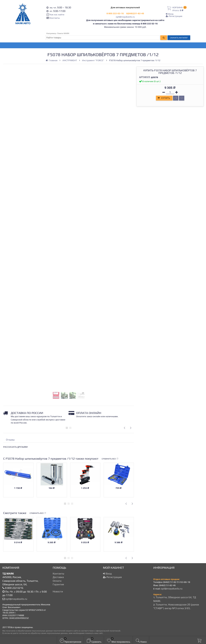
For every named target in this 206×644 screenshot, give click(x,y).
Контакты (55, 18)
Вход (170, 14)
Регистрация (174, 16)
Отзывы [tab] (10, 440)
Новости (58, 591)
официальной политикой (108, 631)
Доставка (58, 577)
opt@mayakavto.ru (125, 17)
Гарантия (58, 584)
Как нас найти (57, 15)
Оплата (57, 581)
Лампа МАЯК (63, 33)
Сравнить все (110, 459)
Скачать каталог (179, 38)
